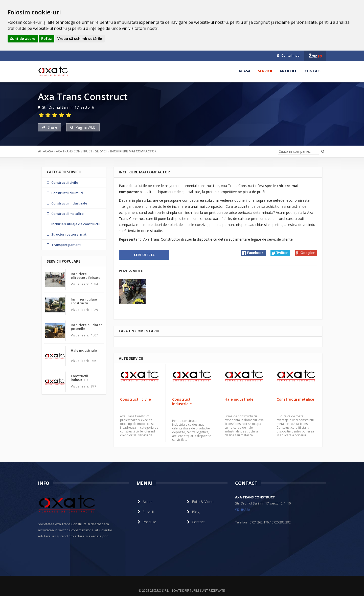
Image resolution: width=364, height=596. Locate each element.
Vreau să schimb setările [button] (80, 39)
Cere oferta (144, 255)
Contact (313, 71)
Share (50, 127)
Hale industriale (239, 399)
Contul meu (288, 55)
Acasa (245, 71)
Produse (146, 522)
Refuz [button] (47, 39)
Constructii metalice (295, 399)
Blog (193, 512)
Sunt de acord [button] (23, 39)
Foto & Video (200, 502)
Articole (288, 71)
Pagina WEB (83, 127)
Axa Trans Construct (74, 151)
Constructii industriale (182, 401)
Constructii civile (135, 399)
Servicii (265, 71)
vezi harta (243, 510)
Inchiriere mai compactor (133, 151)
